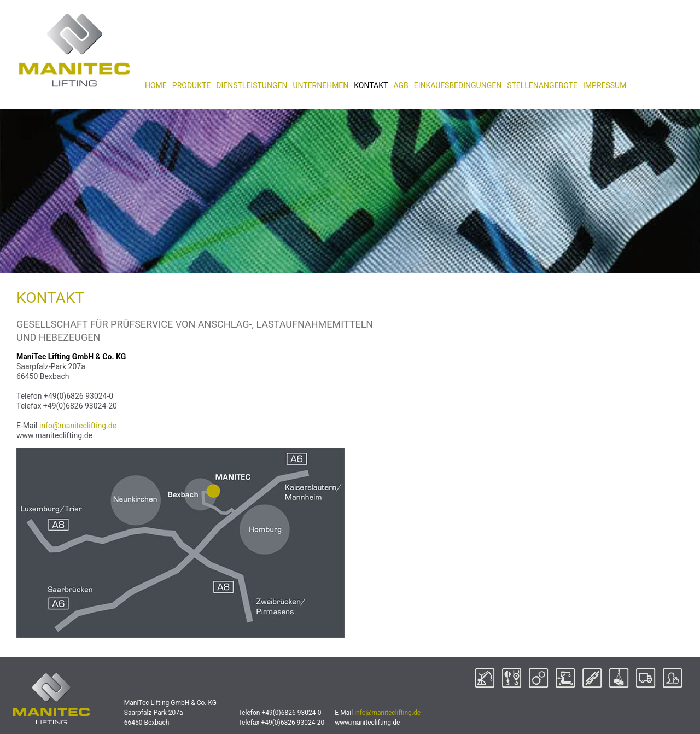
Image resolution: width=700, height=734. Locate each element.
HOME (156, 85)
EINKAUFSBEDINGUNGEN (458, 85)
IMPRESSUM (605, 85)
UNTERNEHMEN (320, 85)
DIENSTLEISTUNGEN (252, 85)
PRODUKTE (191, 85)
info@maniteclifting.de (78, 426)
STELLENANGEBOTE (542, 85)
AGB (401, 85)
